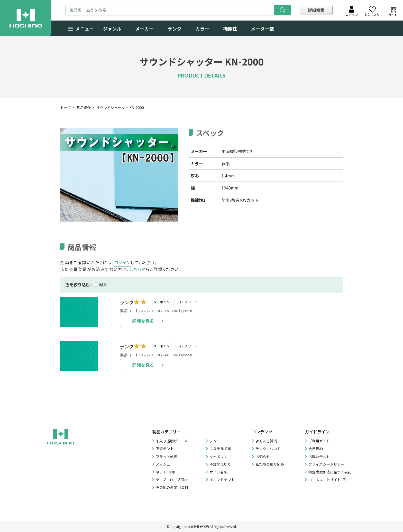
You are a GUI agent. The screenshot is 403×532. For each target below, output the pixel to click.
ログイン (122, 262)
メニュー (81, 28)
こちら (136, 269)
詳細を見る (143, 321)
